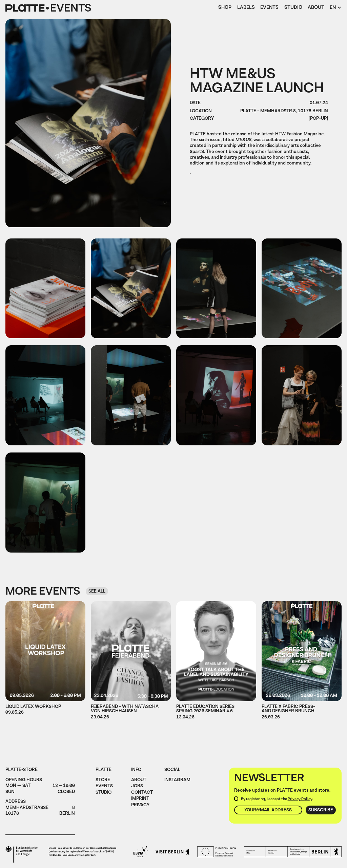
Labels (246, 8)
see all (97, 591)
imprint (140, 799)
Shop (225, 8)
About (316, 8)
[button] (335, 8)
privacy (140, 805)
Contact (142, 793)
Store (103, 780)
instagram (177, 780)
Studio (293, 8)
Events (269, 8)
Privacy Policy (300, 799)
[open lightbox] (45, 288)
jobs (137, 786)
